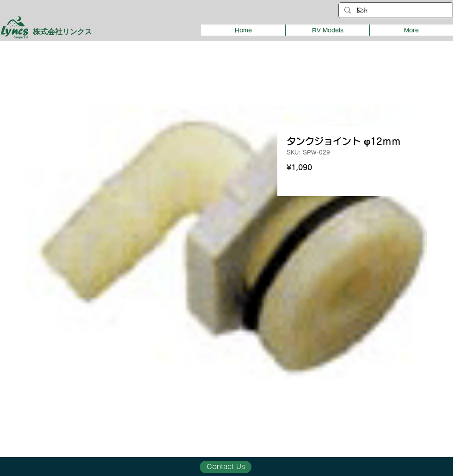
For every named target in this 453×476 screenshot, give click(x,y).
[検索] (395, 10)
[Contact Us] (226, 467)
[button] (327, 30)
